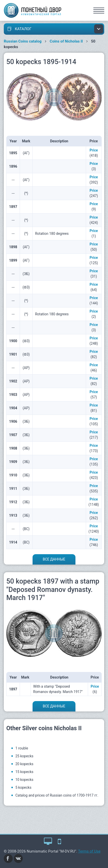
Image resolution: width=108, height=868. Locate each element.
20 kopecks (24, 764)
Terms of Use (89, 851)
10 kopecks (24, 780)
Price (94, 150)
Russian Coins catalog (23, 41)
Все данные (54, 559)
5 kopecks (23, 787)
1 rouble (22, 748)
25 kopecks (24, 756)
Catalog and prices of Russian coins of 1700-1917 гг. (57, 795)
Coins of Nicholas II (66, 41)
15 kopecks (24, 772)
